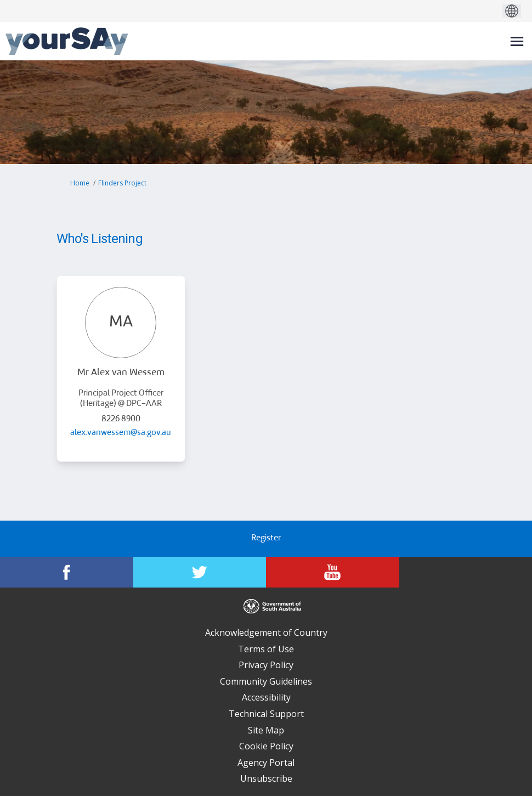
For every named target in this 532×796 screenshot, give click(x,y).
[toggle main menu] (517, 41)
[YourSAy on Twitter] (200, 572)
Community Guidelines (266, 681)
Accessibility (266, 697)
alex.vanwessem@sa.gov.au (121, 433)
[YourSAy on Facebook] (67, 572)
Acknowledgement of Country (266, 633)
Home (80, 183)
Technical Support (266, 714)
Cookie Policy (266, 746)
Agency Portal (266, 763)
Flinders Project (122, 183)
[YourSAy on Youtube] (333, 572)
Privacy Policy (266, 665)
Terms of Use (266, 649)
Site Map (266, 730)
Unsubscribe (266, 778)
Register (266, 538)
